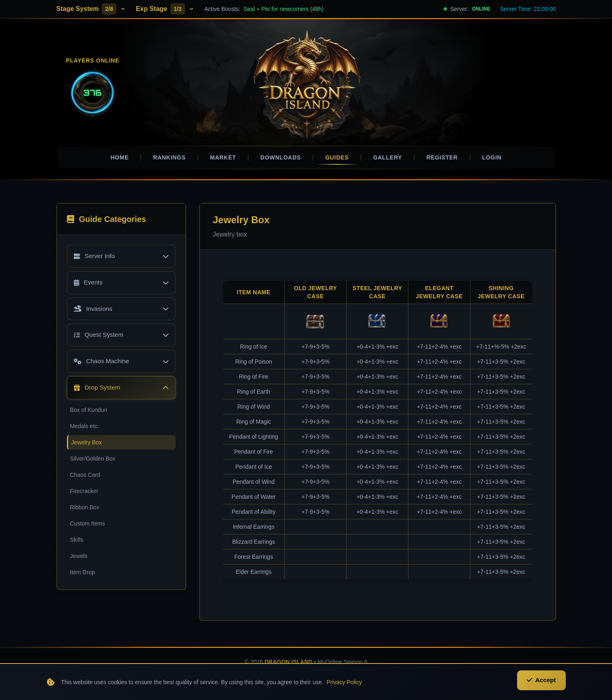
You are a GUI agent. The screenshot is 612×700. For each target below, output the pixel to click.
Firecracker (84, 494)
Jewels (79, 559)
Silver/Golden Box (93, 461)
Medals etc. (85, 429)
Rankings (169, 157)
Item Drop (83, 575)
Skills (77, 543)
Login (492, 157)
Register (442, 157)
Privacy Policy (344, 685)
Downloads (281, 157)
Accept (540, 684)
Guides (337, 159)
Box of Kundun (89, 413)
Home (119, 157)
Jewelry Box (87, 445)
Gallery (388, 157)
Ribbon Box (85, 510)
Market (223, 157)
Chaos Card (85, 478)
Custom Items (88, 526)
